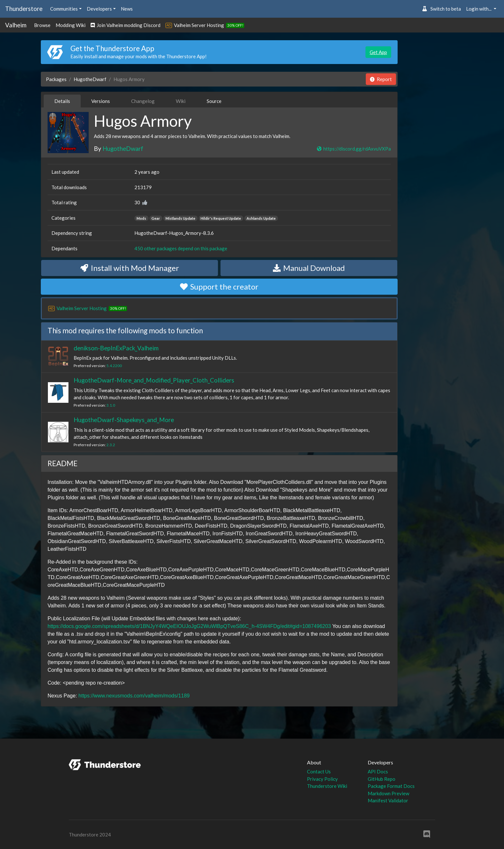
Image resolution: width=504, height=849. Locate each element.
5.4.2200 (114, 366)
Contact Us (319, 771)
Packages (56, 79)
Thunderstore (24, 9)
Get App (378, 52)
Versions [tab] (101, 101)
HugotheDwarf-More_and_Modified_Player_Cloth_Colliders (154, 380)
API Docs (378, 771)
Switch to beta (441, 9)
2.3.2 (111, 445)
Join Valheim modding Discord (126, 25)
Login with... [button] (479, 9)
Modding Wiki (71, 25)
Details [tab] (62, 101)
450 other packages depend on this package (181, 248)
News (127, 9)
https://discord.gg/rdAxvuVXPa (354, 149)
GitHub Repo (382, 779)
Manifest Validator (388, 800)
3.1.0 (111, 405)
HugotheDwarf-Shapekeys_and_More (124, 420)
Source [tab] (214, 101)
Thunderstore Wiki (327, 786)
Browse (42, 25)
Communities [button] (64, 9)
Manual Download (309, 268)
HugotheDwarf (90, 79)
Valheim (16, 25)
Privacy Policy (322, 779)
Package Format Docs (391, 786)
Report (381, 79)
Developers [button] (99, 9)
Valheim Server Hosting (199, 25)
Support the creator (219, 286)
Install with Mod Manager (130, 268)
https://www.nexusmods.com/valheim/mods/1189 (134, 696)
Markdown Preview (388, 793)
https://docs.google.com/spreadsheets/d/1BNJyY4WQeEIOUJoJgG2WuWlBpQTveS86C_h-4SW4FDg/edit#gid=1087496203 (189, 626)
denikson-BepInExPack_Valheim (116, 348)
